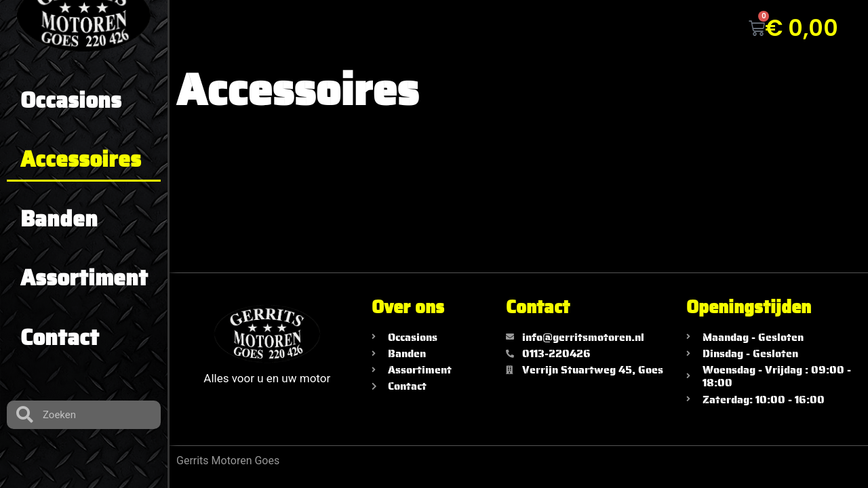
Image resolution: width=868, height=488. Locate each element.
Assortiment (84, 278)
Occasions (71, 100)
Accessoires (81, 159)
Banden (59, 219)
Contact (60, 338)
